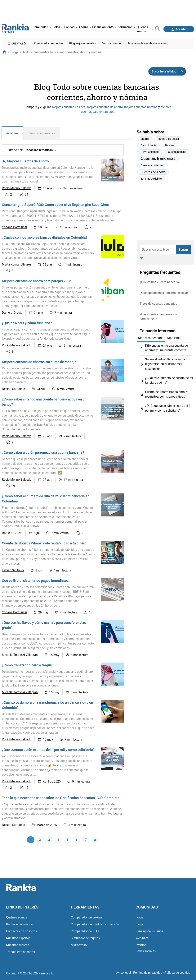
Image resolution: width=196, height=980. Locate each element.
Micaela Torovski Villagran (20, 655)
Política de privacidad (148, 974)
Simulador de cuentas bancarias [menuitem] (147, 43)
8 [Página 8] (95, 840)
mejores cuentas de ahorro (105, 106)
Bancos (170, 145)
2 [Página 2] (40, 840)
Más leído (174, 337)
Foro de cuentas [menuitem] (112, 43)
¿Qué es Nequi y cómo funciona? (27, 323)
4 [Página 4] (58, 840)
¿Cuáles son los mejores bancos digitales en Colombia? (45, 238)
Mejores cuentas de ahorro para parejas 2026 (37, 281)
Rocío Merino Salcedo (17, 188)
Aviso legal (124, 974)
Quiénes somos (17, 919)
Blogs (139, 926)
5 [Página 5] (67, 840)
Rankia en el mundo (20, 926)
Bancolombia (149, 145)
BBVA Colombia (150, 151)
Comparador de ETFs (85, 932)
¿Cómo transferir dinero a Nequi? (27, 665)
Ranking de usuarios (149, 932)
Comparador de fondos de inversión (95, 926)
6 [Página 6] (77, 840)
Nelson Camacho (13, 389)
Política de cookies (177, 974)
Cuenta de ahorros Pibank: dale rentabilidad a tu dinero (44, 543)
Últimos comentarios (43, 133)
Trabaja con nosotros (20, 953)
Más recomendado (151, 337)
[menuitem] (42, 27)
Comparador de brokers (87, 919)
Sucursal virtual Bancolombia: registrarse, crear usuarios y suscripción (165, 363)
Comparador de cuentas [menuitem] (49, 43)
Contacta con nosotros (21, 932)
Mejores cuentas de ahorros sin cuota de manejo (39, 362)
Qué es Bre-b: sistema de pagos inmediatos (35, 581)
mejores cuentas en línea (69, 106)
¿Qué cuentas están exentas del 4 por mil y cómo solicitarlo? (48, 750)
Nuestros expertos (18, 939)
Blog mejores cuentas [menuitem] (82, 43)
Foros (139, 919)
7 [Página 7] (86, 840)
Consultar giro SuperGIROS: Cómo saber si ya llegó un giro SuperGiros (55, 205)
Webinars (142, 939)
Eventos (141, 946)
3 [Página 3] (49, 840)
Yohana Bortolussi (14, 227)
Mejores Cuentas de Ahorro (28, 161)
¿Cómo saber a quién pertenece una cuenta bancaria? (43, 453)
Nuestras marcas (18, 946)
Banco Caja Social (168, 138)
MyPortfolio (79, 946)
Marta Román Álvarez (17, 265)
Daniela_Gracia (12, 313)
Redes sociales (146, 952)
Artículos (13, 133)
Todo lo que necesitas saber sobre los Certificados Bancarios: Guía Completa (61, 798)
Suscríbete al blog (169, 71)
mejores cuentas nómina (141, 106)
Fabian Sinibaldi (13, 571)
